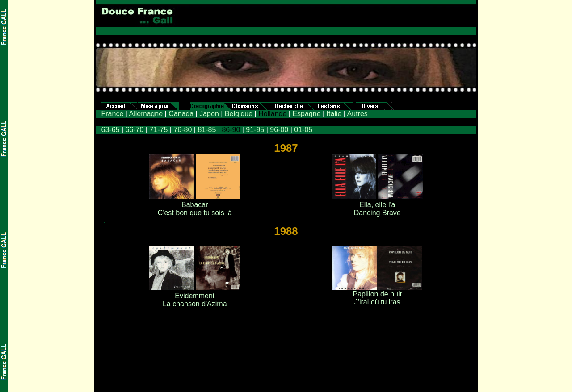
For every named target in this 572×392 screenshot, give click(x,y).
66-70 (134, 130)
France (113, 114)
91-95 (255, 130)
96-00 (279, 130)
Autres (357, 114)
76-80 (183, 130)
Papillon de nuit (377, 294)
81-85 (206, 130)
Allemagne (146, 114)
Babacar (195, 205)
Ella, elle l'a (377, 205)
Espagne (306, 114)
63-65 (111, 130)
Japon (209, 114)
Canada (181, 114)
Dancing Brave (377, 213)
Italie (334, 114)
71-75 (158, 130)
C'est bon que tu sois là (195, 213)
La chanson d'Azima (195, 304)
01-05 (303, 130)
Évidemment (195, 296)
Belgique (239, 114)
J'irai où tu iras (377, 302)
